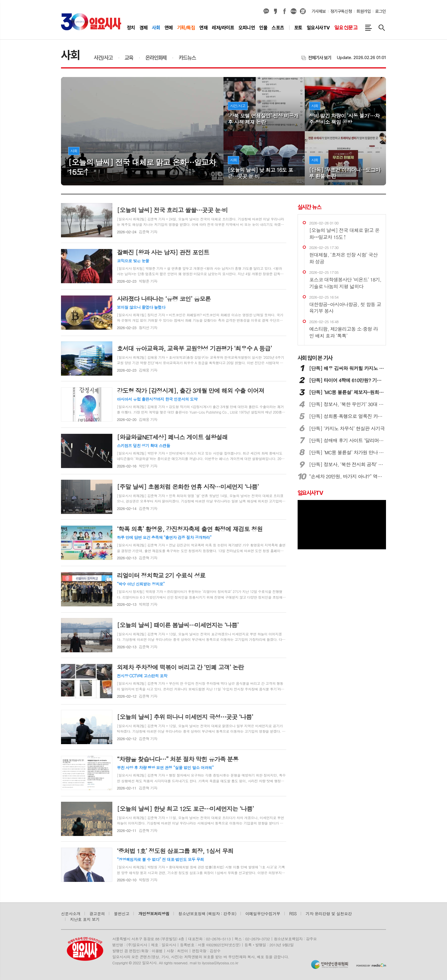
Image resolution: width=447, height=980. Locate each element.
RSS (293, 914)
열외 (303, 11)
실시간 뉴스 (309, 207)
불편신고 (121, 914)
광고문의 (97, 914)
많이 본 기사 (315, 358)
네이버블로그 (294, 11)
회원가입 (363, 11)
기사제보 (319, 11)
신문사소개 (71, 914)
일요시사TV (310, 493)
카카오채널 (266, 11)
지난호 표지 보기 (85, 919)
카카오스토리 (275, 11)
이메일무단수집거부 (263, 914)
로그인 (381, 11)
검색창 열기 (382, 28)
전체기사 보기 (320, 58)
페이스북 (285, 11)
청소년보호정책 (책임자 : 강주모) (207, 914)
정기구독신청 (341, 11)
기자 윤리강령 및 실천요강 (329, 914)
